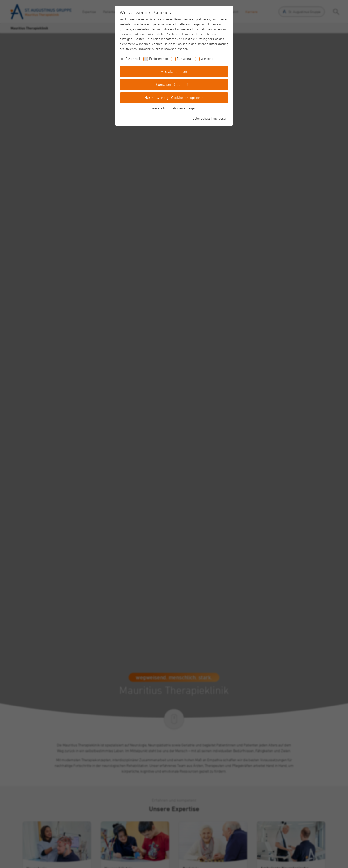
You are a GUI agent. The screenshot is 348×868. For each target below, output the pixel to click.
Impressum (220, 118)
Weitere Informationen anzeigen (174, 108)
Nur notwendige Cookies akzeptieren (174, 98)
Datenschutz (201, 118)
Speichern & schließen (174, 84)
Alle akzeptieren (174, 71)
